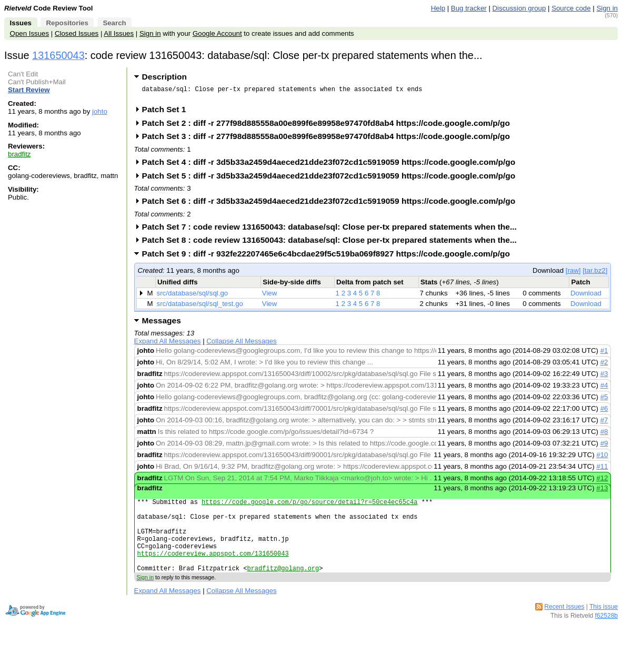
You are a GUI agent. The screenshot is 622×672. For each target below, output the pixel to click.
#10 (602, 458)
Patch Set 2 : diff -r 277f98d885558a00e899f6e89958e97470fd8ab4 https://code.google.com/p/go (329, 126)
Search (114, 23)
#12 (602, 481)
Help (438, 8)
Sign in (607, 8)
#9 (604, 446)
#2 (604, 365)
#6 (604, 412)
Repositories (67, 23)
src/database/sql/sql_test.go (200, 307)
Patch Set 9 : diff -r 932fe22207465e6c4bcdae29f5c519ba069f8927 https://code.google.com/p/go (329, 257)
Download (586, 296)
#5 (604, 400)
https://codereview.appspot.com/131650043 (213, 569)
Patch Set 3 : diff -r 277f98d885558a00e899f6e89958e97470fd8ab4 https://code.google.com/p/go (329, 139)
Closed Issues (77, 33)
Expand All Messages (168, 344)
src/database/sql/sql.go (193, 296)
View (270, 296)
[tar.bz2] (595, 274)
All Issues (119, 33)
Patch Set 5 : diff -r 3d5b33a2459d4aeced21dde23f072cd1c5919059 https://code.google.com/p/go (332, 179)
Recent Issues (564, 626)
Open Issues (29, 33)
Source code (571, 8)
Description (164, 77)
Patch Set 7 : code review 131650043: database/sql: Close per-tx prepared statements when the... (333, 230)
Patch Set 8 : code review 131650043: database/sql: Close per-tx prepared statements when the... (333, 243)
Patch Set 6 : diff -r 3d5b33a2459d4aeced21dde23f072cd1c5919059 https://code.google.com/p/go (332, 204)
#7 (604, 423)
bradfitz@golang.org (283, 587)
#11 (602, 470)
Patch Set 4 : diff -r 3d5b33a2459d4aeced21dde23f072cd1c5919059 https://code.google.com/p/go (332, 165)
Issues (21, 23)
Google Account (217, 33)
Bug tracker (469, 8)
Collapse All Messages (241, 344)
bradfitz (19, 154)
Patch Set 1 (168, 112)
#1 (604, 354)
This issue (604, 626)
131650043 (58, 55)
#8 (604, 435)
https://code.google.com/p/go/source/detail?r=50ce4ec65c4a (309, 506)
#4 (604, 388)
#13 (602, 491)
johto (100, 111)
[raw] (573, 274)
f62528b (606, 635)
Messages (162, 324)
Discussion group (519, 8)
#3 (604, 377)
